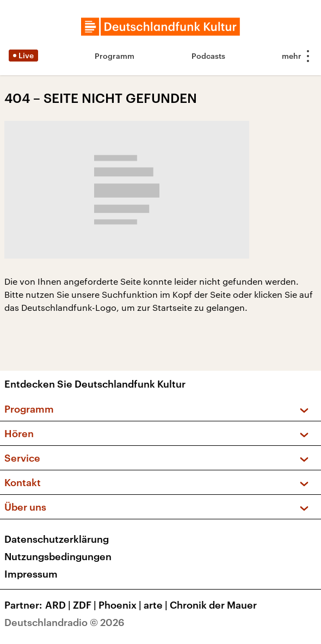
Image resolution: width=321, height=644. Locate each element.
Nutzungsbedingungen (58, 556)
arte (157, 605)
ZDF (86, 605)
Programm (115, 56)
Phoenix (121, 605)
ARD (59, 605)
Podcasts (208, 56)
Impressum (31, 574)
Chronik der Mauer (213, 605)
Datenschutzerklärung (57, 539)
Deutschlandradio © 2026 (64, 622)
